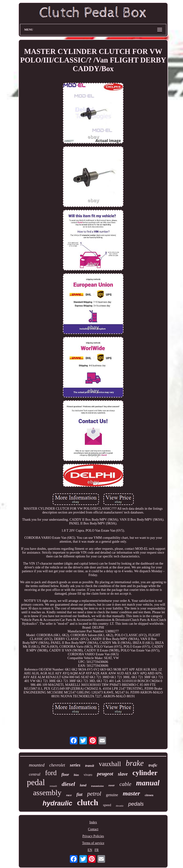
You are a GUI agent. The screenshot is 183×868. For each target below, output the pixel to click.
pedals (136, 804)
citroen (149, 795)
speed (107, 805)
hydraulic (57, 803)
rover (112, 785)
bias (76, 775)
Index (93, 822)
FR (97, 850)
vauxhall (110, 764)
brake (135, 763)
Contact (93, 829)
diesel (68, 784)
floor (65, 775)
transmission (97, 786)
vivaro (88, 775)
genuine (112, 795)
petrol (94, 794)
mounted (37, 765)
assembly (47, 793)
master (131, 793)
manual (148, 783)
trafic (153, 765)
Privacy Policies (93, 836)
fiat (79, 794)
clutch (88, 802)
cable (125, 784)
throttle (120, 806)
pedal (36, 782)
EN (90, 850)
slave (123, 774)
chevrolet (57, 765)
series (75, 765)
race (69, 795)
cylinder (145, 773)
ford (51, 773)
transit (89, 766)
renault (53, 786)
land (83, 785)
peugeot (105, 774)
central (35, 774)
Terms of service (93, 843)
